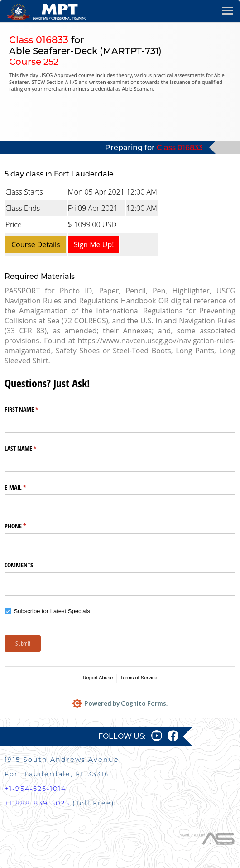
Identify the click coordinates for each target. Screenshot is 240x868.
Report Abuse (98, 678)
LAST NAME (31, 449)
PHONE (26, 526)
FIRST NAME (32, 410)
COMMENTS (19, 565)
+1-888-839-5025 (37, 803)
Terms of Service (139, 678)
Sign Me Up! (94, 244)
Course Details (36, 244)
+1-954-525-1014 (35, 789)
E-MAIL (26, 488)
